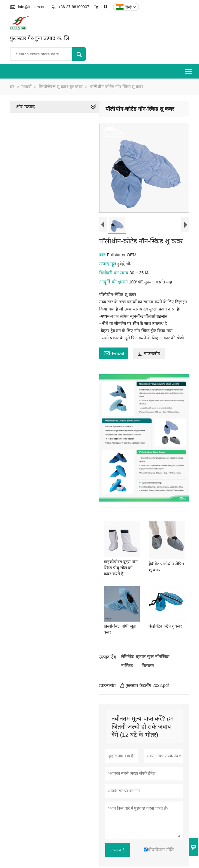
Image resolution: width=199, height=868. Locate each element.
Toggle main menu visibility (189, 69)
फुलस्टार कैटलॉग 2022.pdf (143, 689)
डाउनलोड (148, 355)
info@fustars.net (32, 7)
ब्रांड (102, 256)
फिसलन (147, 669)
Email (113, 354)
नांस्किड (126, 669)
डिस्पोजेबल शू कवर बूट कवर (61, 87)
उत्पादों (26, 87)
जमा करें (117, 854)
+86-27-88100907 (74, 7)
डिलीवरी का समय (113, 274)
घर (12, 87)
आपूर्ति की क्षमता (113, 283)
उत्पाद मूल (107, 265)
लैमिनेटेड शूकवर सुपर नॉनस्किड (144, 660)
